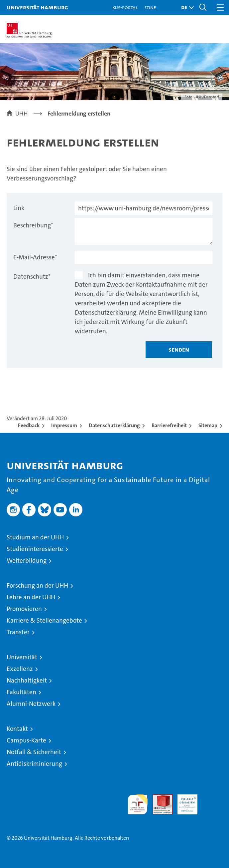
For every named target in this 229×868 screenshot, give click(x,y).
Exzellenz (20, 669)
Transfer (18, 632)
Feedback (29, 425)
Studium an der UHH (35, 537)
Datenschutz (32, 277)
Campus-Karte (26, 740)
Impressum (64, 425)
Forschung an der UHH (37, 585)
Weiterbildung (27, 561)
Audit (159, 798)
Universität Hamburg (37, 7)
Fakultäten (21, 692)
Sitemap (208, 425)
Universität (22, 657)
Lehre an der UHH (31, 597)
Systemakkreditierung (212, 798)
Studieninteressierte (35, 549)
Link (19, 208)
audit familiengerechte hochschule (138, 804)
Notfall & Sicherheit (34, 752)
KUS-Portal (125, 7)
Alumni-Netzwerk (31, 704)
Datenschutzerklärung (106, 312)
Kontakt (17, 729)
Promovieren (24, 609)
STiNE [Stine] (150, 7)
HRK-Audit (184, 801)
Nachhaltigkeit (27, 680)
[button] (186, 7)
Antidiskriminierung (34, 764)
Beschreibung (33, 225)
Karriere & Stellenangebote (44, 620)
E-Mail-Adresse (35, 257)
